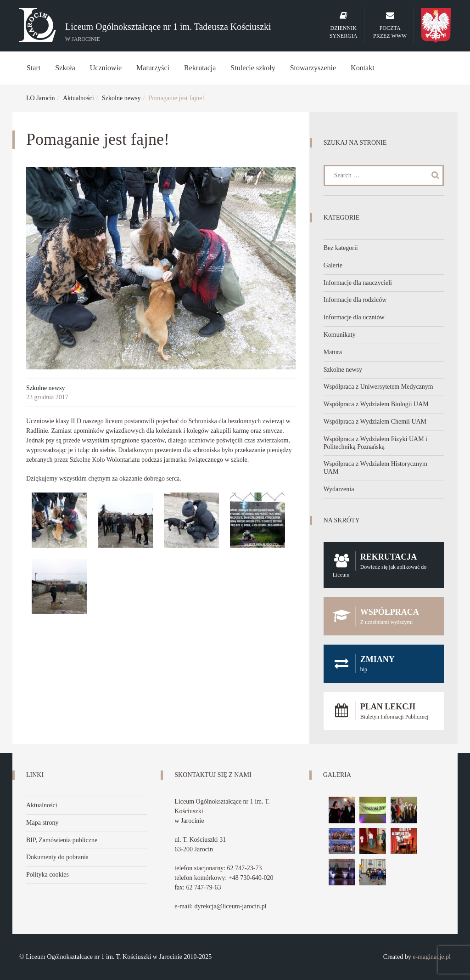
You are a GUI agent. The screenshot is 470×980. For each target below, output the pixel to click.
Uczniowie (106, 68)
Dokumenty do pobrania (57, 857)
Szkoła (65, 68)
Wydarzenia (339, 489)
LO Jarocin (41, 98)
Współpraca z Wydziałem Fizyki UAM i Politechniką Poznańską (375, 443)
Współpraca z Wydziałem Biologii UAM (376, 404)
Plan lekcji (384, 711)
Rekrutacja (200, 68)
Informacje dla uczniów (354, 317)
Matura (333, 352)
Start (34, 68)
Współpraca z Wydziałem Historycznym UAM (375, 468)
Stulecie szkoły (253, 68)
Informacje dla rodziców (355, 300)
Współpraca (384, 616)
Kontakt (363, 68)
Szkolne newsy (121, 98)
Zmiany (384, 664)
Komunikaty (340, 335)
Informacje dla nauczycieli (358, 283)
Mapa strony (42, 823)
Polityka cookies (48, 875)
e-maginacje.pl (432, 957)
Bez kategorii (341, 248)
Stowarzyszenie (313, 68)
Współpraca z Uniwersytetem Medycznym (378, 387)
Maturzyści (153, 68)
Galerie (333, 265)
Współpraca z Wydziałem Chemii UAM (375, 422)
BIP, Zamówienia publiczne (62, 840)
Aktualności (78, 98)
